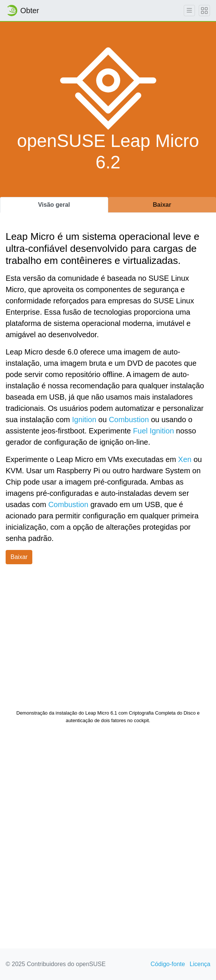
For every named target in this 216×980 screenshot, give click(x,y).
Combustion (129, 420)
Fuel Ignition (153, 431)
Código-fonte (168, 964)
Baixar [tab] (162, 205)
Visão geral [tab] (54, 205)
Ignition (84, 420)
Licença (200, 964)
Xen (185, 459)
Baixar (19, 557)
